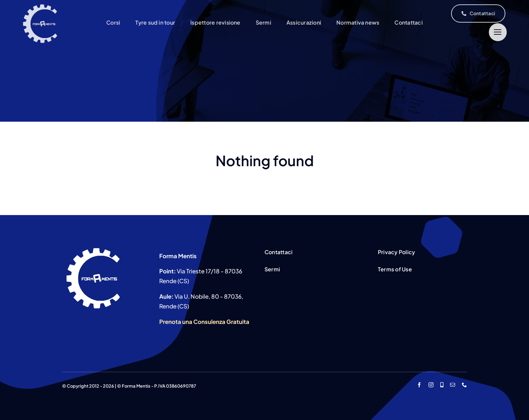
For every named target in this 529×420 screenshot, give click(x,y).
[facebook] (419, 385)
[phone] (464, 385)
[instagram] (431, 385)
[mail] (453, 385)
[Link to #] (498, 32)
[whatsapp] (442, 385)
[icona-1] (40, 5)
